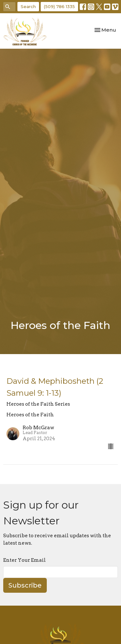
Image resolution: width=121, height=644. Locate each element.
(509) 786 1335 (59, 6)
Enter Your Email (25, 560)
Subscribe (25, 585)
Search (28, 6)
